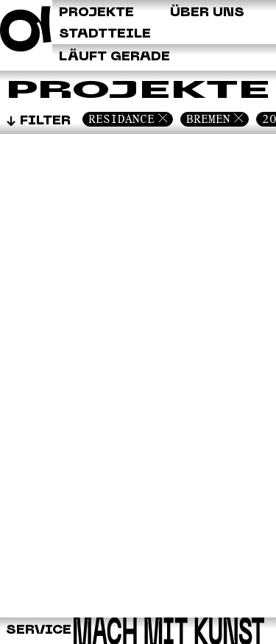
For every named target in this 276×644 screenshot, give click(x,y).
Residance (121, 119)
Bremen (208, 119)
